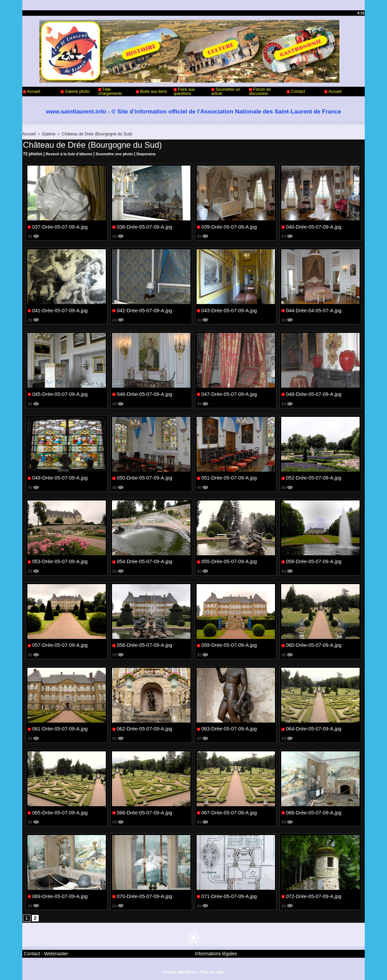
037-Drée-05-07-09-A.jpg (59, 226)
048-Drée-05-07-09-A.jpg (313, 393)
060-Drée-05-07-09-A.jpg (313, 644)
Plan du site (211, 969)
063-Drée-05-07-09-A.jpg (228, 728)
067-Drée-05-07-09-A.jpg (228, 811)
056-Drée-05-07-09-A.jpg (313, 560)
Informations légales (213, 952)
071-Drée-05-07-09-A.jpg (228, 895)
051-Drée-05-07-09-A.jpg (228, 477)
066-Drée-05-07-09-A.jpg (143, 811)
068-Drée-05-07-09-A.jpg (313, 811)
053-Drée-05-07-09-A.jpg (59, 560)
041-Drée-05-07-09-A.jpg (59, 310)
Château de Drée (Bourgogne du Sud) (91, 134)
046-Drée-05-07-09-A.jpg (143, 393)
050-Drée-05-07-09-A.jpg (143, 477)
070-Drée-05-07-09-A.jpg (143, 895)
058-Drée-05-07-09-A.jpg (143, 644)
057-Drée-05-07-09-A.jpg (59, 644)
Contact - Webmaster (42, 952)
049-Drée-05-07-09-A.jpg (59, 477)
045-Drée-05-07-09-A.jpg (59, 393)
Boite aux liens (151, 92)
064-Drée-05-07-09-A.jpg (313, 728)
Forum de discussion (260, 92)
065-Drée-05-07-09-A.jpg (59, 811)
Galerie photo (75, 92)
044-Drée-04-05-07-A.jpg (313, 310)
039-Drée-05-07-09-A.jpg (228, 226)
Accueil (32, 92)
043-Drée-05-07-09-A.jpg (228, 310)
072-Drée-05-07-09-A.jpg (313, 895)
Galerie (47, 134)
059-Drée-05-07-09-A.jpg (228, 644)
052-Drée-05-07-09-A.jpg (313, 477)
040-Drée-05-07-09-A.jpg (313, 226)
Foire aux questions (184, 92)
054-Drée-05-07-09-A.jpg (143, 560)
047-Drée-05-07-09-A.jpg (228, 393)
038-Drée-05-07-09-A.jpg (143, 226)
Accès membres (180, 969)
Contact (296, 92)
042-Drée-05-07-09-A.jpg (143, 310)
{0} (34, 235)
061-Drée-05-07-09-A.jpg (59, 728)
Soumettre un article (226, 92)
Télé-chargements (110, 92)
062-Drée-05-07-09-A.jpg (143, 728)
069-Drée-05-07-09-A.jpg (59, 895)
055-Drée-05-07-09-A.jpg (228, 560)
